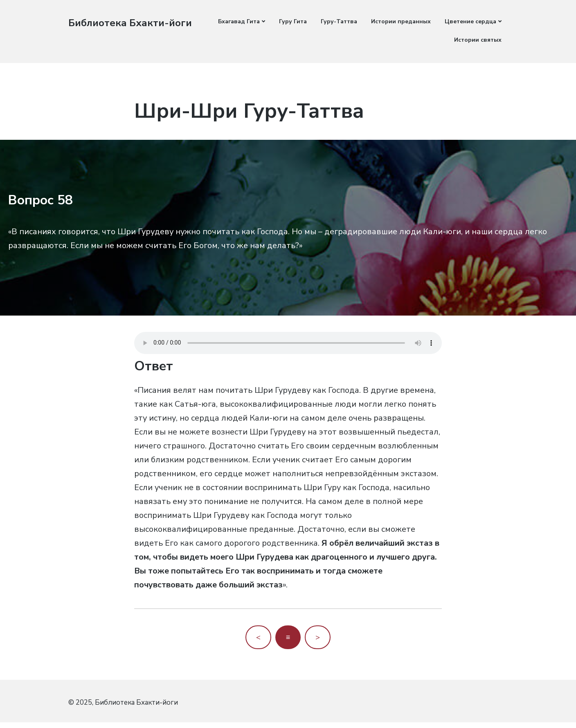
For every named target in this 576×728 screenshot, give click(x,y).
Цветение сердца (470, 21)
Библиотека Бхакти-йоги (134, 23)
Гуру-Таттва (339, 21)
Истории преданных (401, 21)
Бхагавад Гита (239, 21)
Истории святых (478, 40)
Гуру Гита (293, 21)
